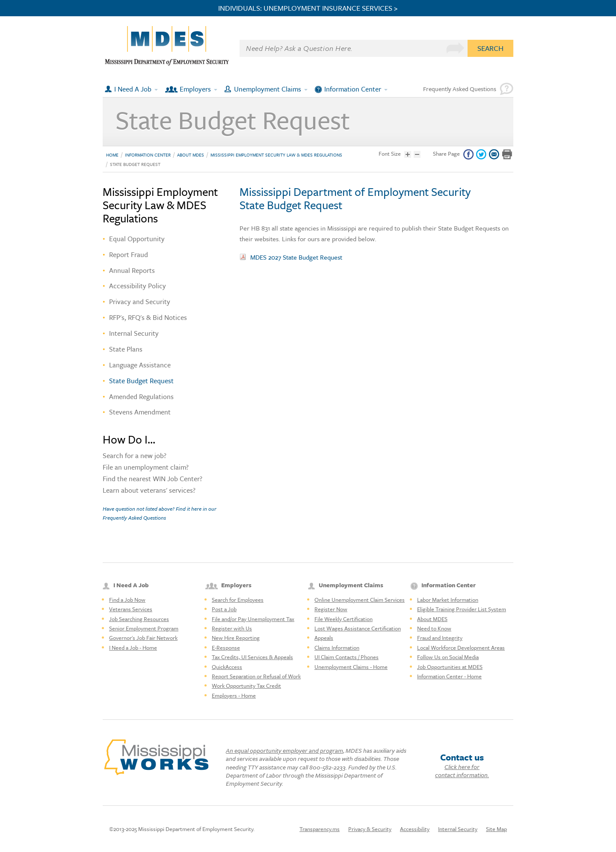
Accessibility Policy (138, 286)
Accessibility (415, 829)
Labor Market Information (448, 600)
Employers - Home (234, 695)
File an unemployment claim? (146, 468)
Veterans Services (131, 609)
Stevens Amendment (140, 412)
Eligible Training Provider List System (462, 609)
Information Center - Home (449, 676)
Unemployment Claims (268, 89)
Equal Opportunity (137, 239)
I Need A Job (133, 89)
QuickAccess (227, 667)
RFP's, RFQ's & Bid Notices (148, 317)
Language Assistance (140, 365)
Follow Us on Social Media (448, 657)
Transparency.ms (320, 829)
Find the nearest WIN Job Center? (153, 479)
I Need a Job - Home (133, 648)
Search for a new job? (135, 456)
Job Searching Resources (139, 619)
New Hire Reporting (236, 638)
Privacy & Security (370, 829)
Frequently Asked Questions (460, 89)
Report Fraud (129, 254)
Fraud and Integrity (440, 638)
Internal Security (134, 333)
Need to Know (434, 628)
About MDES (191, 155)
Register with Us (232, 628)
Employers (195, 89)
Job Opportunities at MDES (450, 667)
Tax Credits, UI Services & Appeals (252, 657)
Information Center (353, 89)
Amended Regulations (141, 396)
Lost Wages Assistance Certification (358, 628)
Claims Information (337, 648)
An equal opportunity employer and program (284, 750)
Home (112, 155)
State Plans (126, 349)
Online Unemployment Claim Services (360, 600)
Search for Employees (238, 600)
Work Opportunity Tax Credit (246, 686)
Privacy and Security (140, 302)
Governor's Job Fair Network (143, 638)
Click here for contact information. (462, 771)
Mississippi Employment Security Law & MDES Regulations (276, 155)
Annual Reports (132, 270)
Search (490, 48)
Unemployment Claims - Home (351, 667)
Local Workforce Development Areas (461, 648)
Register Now (331, 609)
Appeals (324, 638)
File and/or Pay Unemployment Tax (253, 619)
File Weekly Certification (344, 619)
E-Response (226, 648)
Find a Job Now (127, 600)
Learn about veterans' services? (149, 491)
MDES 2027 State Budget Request (296, 257)
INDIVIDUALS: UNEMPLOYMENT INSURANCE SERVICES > (308, 8)
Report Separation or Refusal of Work (256, 676)
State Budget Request (135, 164)
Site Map (496, 829)
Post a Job (224, 609)
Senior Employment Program (144, 628)
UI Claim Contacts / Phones (346, 657)
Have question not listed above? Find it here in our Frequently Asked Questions (160, 513)
